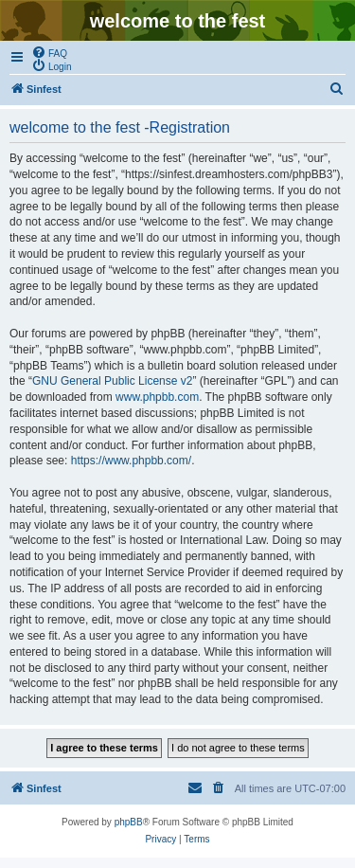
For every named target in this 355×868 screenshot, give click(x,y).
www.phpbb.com (157, 397)
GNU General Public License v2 (112, 381)
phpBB (129, 822)
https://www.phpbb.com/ (131, 461)
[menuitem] (49, 52)
